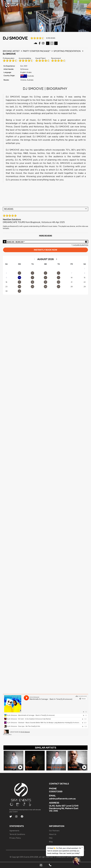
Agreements (14, 831)
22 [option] (85, 282)
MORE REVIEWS (46, 236)
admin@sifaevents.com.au (62, 799)
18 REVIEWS (51, 38)
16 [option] (6, 282)
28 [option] (72, 287)
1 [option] (85, 269)
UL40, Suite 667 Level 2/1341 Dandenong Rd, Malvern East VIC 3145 (64, 808)
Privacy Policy (15, 838)
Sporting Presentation (67, 51)
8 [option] (85, 273)
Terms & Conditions (17, 834)
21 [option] (72, 282)
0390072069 (56, 791)
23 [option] (6, 287)
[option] (19, 273)
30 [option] (6, 291)
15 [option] (85, 278)
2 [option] (6, 273)
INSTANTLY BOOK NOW (45, 250)
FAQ (51, 838)
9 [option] (6, 278)
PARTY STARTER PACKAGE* (37, 51)
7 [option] (72, 273)
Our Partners (54, 831)
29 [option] (85, 287)
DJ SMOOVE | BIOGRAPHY (46, 89)
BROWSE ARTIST (11, 51)
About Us (53, 834)
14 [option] (72, 278)
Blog (51, 842)
